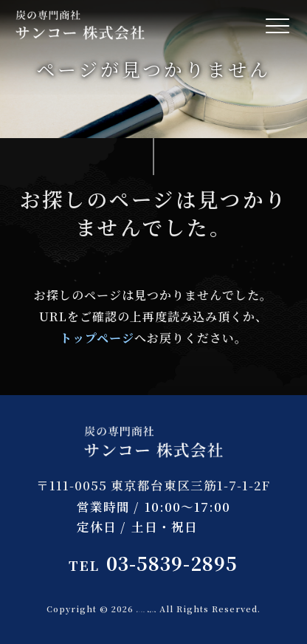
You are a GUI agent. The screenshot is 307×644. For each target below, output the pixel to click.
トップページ (97, 338)
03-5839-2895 (153, 563)
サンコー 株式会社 (146, 609)
